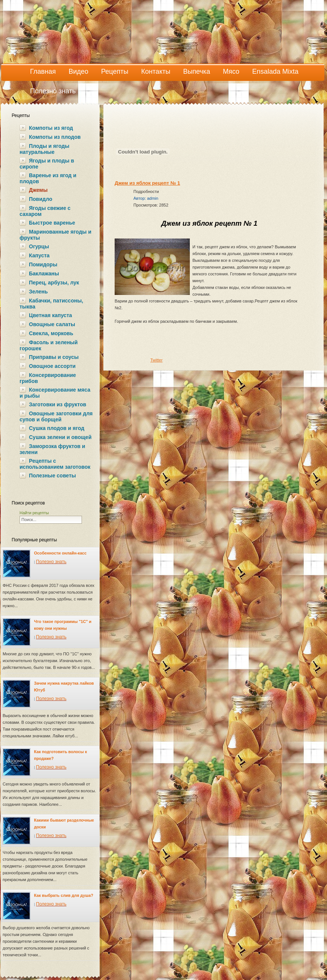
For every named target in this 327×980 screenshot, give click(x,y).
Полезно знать (53, 91)
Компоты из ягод (51, 128)
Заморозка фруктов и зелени (52, 449)
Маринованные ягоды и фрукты (55, 235)
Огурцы (39, 246)
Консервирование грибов (48, 378)
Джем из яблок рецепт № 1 (147, 183)
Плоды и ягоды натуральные (44, 149)
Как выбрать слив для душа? (64, 895)
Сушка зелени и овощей (60, 437)
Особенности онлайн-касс (61, 553)
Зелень (38, 292)
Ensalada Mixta (275, 71)
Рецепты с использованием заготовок (55, 464)
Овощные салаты (52, 324)
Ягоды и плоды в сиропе (47, 164)
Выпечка (197, 71)
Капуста (39, 255)
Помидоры (43, 264)
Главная (43, 71)
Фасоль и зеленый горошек (49, 345)
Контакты (156, 71)
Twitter (156, 360)
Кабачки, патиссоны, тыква (51, 304)
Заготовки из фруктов (58, 404)
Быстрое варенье (52, 223)
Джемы (38, 190)
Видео (79, 71)
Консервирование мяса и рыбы (55, 393)
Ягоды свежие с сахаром (45, 211)
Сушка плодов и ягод (57, 428)
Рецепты (115, 71)
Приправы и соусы (54, 357)
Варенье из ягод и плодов (48, 178)
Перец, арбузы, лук (54, 283)
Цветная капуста (51, 315)
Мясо (231, 71)
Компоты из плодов (55, 137)
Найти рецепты (34, 513)
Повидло (41, 199)
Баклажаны (44, 273)
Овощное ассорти (52, 366)
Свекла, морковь (51, 333)
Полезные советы (52, 476)
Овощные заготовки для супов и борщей (56, 416)
